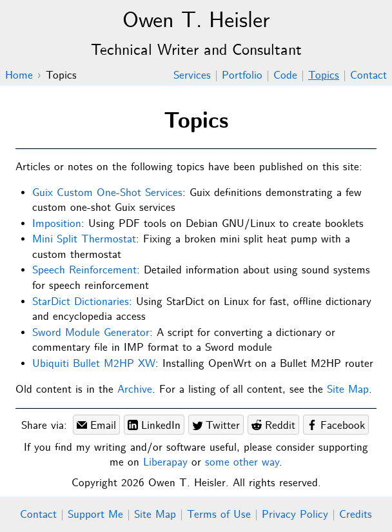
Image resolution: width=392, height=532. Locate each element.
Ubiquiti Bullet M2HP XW (94, 364)
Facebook (336, 426)
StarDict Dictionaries (81, 302)
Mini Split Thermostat (84, 240)
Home (19, 76)
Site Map (348, 390)
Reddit (273, 426)
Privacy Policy (295, 515)
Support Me (95, 515)
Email (96, 426)
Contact (368, 76)
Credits (356, 515)
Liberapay (165, 463)
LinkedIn (154, 426)
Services (192, 76)
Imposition (57, 224)
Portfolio (242, 76)
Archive (135, 390)
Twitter (216, 426)
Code (285, 76)
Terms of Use (219, 515)
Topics (324, 76)
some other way (242, 463)
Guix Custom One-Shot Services (107, 193)
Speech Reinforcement (84, 271)
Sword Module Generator (91, 333)
